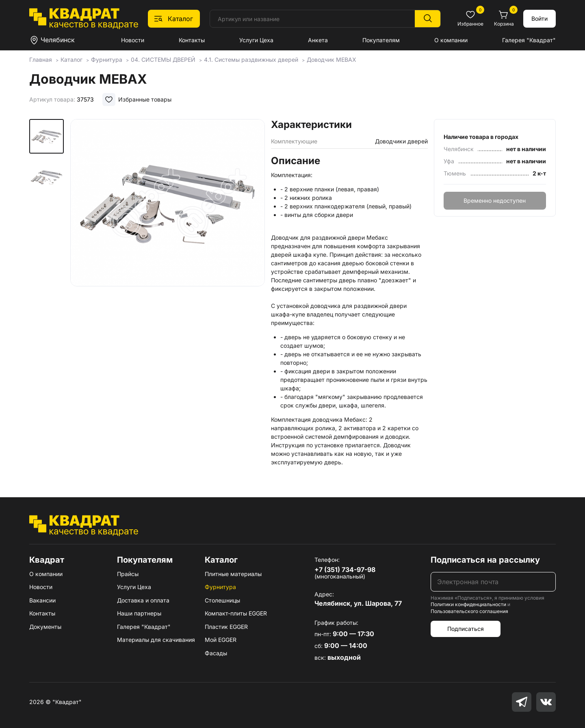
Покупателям (381, 40)
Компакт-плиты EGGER (236, 613)
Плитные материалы (233, 574)
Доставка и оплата (143, 600)
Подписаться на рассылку (485, 560)
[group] (167, 221)
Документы (45, 627)
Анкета (318, 40)
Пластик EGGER (226, 627)
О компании (451, 40)
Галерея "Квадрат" (529, 40)
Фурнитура (220, 587)
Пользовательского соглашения (469, 611)
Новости (133, 40)
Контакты (192, 40)
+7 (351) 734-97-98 (345, 570)
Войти (539, 18)
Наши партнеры (139, 613)
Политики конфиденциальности (468, 604)
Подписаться (466, 629)
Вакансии (42, 600)
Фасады (216, 653)
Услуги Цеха (256, 40)
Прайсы (128, 574)
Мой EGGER (221, 640)
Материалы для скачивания (156, 640)
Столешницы (222, 600)
